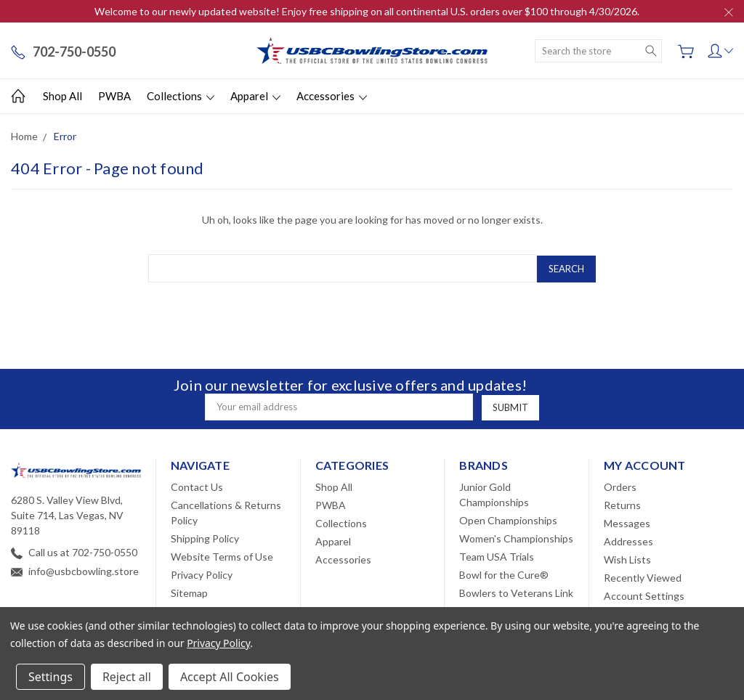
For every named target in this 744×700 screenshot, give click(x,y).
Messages (627, 522)
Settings (50, 677)
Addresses (628, 541)
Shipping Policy (205, 538)
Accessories (332, 96)
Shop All (62, 96)
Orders (620, 486)
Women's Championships (516, 538)
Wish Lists (627, 559)
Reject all (127, 677)
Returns (622, 504)
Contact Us (197, 486)
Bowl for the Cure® (504, 574)
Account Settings (644, 595)
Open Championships (508, 520)
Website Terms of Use (222, 556)
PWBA (114, 96)
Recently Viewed (643, 577)
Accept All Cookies (230, 677)
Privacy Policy (202, 574)
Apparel (255, 96)
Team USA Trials (497, 556)
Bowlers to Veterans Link (516, 592)
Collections (181, 96)
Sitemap (189, 592)
